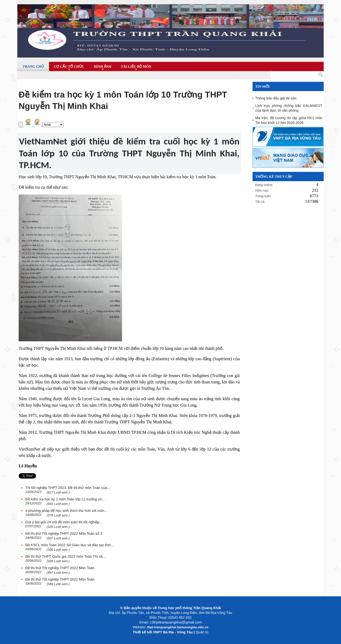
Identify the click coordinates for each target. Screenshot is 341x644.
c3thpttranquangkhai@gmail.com (176, 622)
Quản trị (202, 632)
